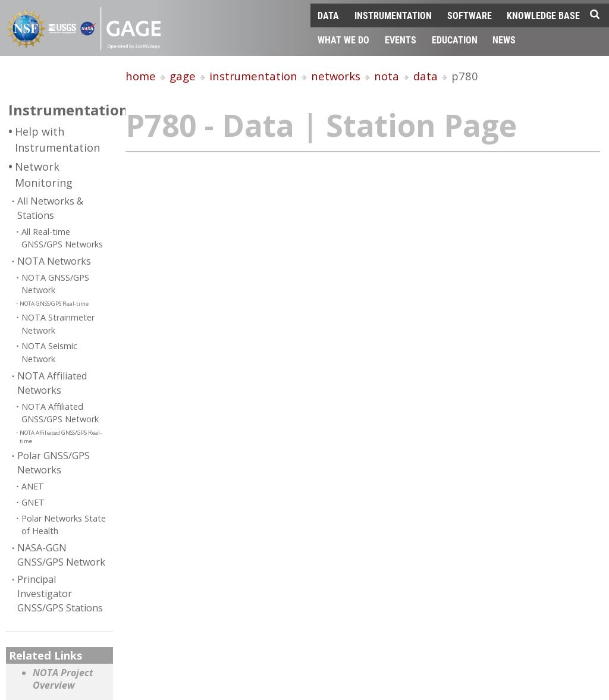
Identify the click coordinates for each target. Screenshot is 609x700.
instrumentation (253, 76)
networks (336, 76)
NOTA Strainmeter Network (58, 324)
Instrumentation (393, 15)
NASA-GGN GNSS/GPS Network (61, 555)
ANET (33, 486)
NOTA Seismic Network (49, 352)
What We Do (343, 40)
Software (470, 15)
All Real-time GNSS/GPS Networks (62, 238)
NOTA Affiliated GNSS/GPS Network (60, 413)
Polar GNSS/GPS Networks (54, 463)
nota (387, 76)
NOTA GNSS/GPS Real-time (54, 304)
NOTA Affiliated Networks (52, 383)
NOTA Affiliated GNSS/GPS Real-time (61, 437)
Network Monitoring (44, 175)
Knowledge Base (543, 15)
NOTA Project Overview (63, 679)
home (141, 76)
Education (455, 40)
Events (401, 40)
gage (183, 76)
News (504, 40)
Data (328, 15)
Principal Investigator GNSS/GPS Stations (60, 594)
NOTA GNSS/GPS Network (55, 284)
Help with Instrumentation (57, 139)
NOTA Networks (54, 261)
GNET (33, 502)
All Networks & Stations (50, 208)
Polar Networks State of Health (64, 525)
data (426, 76)
